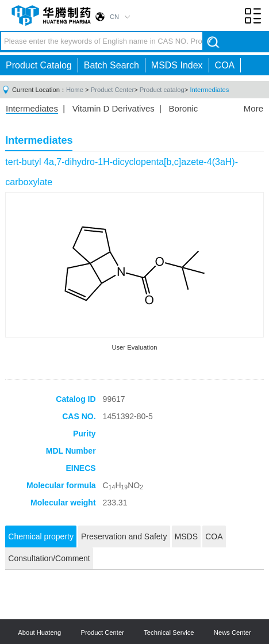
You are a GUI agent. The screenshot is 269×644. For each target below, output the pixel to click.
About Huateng (39, 632)
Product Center (112, 90)
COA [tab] (214, 536)
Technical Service (169, 632)
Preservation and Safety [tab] (124, 536)
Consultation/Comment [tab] (49, 558)
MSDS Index (177, 65)
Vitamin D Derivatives (114, 108)
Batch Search (112, 65)
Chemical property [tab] (41, 536)
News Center (233, 632)
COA (225, 65)
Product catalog (162, 90)
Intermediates (209, 90)
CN (114, 17)
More (253, 108)
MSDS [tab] (186, 536)
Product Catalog (39, 65)
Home (75, 90)
